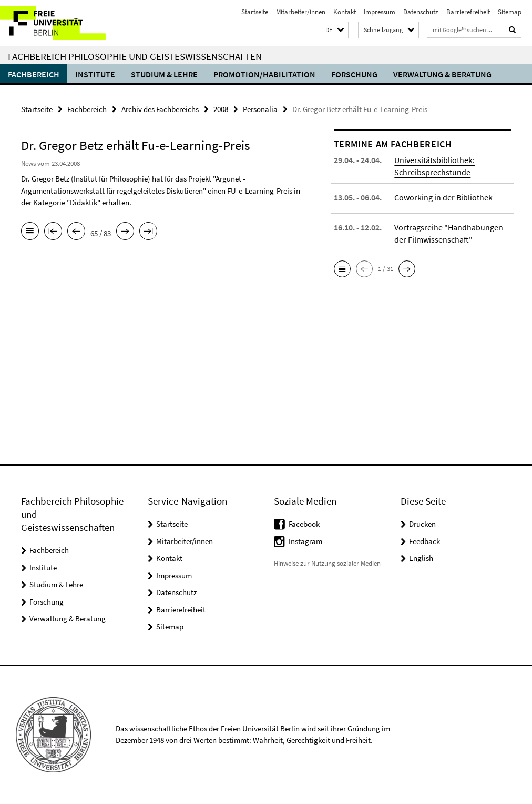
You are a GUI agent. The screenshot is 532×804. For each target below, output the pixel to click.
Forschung (354, 74)
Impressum (380, 12)
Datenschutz (421, 12)
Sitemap (510, 12)
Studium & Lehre (164, 74)
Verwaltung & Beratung (442, 74)
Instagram (305, 541)
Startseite (255, 12)
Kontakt (345, 12)
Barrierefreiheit (468, 12)
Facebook (304, 524)
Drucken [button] (422, 524)
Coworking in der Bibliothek (443, 197)
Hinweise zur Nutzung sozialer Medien (327, 563)
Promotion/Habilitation (264, 74)
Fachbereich (34, 74)
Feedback (424, 541)
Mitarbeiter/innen (301, 12)
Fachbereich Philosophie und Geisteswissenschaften (135, 56)
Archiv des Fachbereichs (160, 109)
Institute (95, 74)
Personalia (260, 109)
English (421, 558)
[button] (334, 30)
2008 (221, 109)
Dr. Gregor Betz (45, 179)
